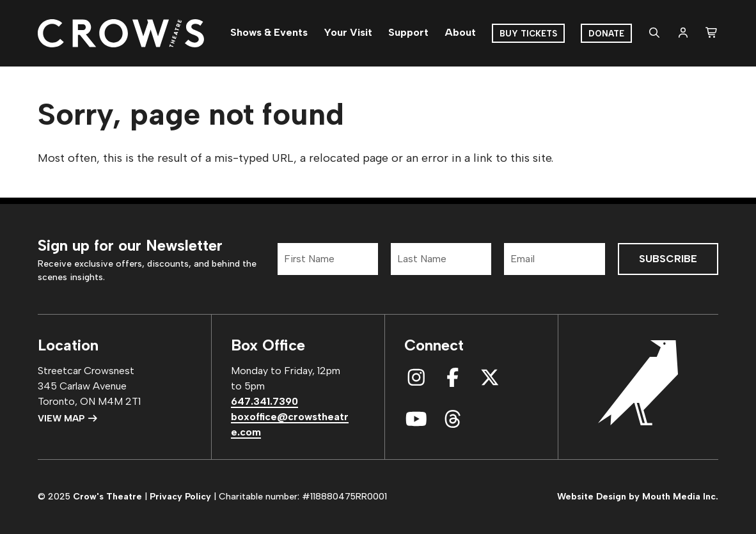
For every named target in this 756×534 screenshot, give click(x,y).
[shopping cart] (712, 33)
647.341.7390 (264, 401)
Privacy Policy (180, 497)
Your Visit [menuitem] (348, 32)
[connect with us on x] (490, 378)
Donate (606, 34)
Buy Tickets (528, 34)
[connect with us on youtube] (416, 419)
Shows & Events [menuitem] (269, 32)
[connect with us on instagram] (416, 378)
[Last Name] (441, 259)
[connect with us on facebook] (453, 378)
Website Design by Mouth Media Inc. (638, 497)
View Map (68, 419)
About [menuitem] (460, 32)
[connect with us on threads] (453, 419)
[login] (683, 33)
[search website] (654, 33)
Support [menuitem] (408, 32)
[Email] (554, 259)
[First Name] (328, 259)
